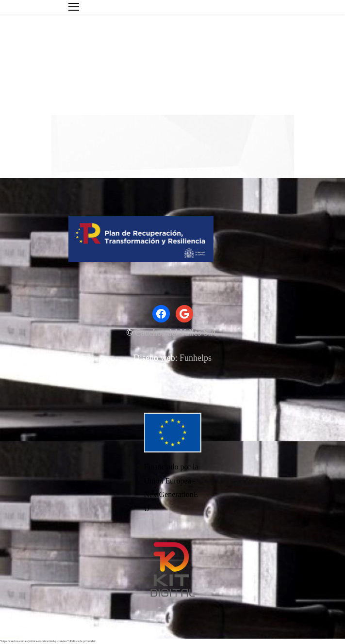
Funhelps (196, 358)
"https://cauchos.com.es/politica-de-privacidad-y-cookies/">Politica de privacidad (48, 641)
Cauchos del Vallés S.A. (177, 333)
